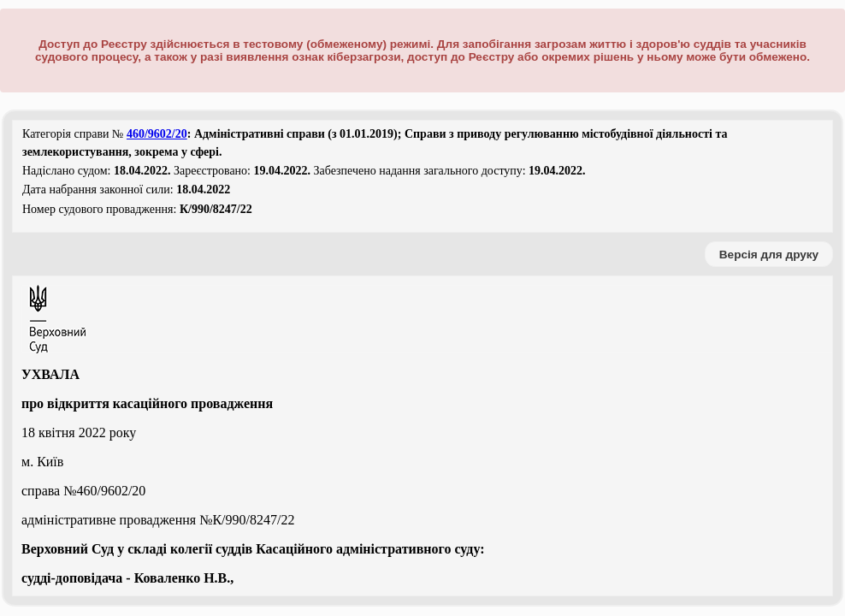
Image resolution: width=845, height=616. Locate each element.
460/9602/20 (157, 134)
